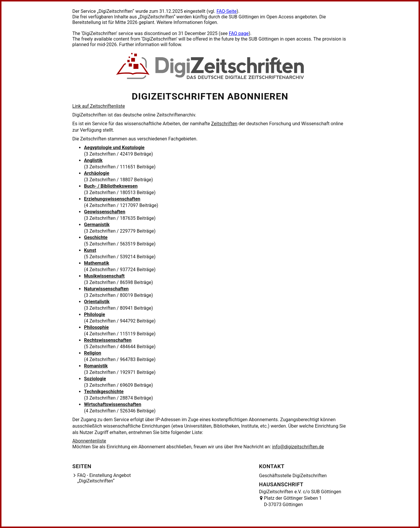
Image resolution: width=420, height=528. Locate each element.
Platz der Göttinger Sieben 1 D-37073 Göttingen (293, 501)
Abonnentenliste (89, 441)
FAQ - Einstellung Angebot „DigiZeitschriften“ (104, 478)
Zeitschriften (224, 124)
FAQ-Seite (226, 11)
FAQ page (239, 33)
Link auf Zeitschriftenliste (99, 106)
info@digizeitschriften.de (298, 447)
